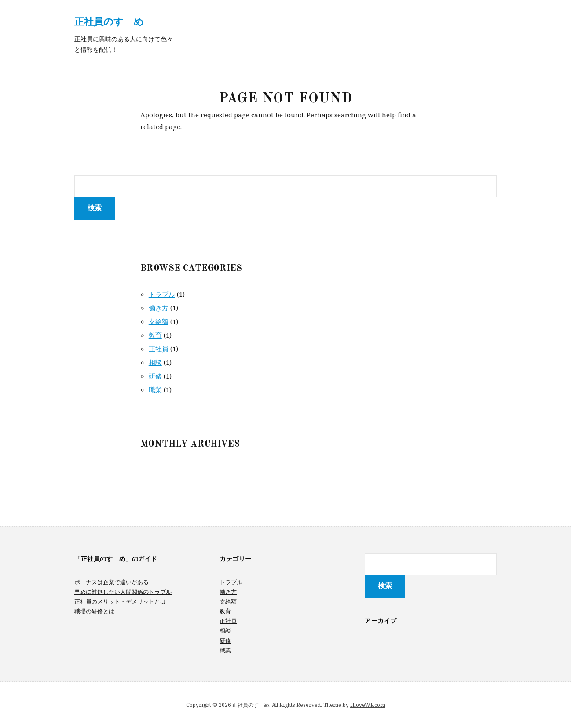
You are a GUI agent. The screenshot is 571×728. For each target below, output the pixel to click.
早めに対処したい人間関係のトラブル (123, 592)
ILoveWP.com (368, 705)
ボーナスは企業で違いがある (112, 582)
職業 (155, 389)
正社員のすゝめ (109, 21)
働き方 (159, 308)
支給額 (159, 321)
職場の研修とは (94, 611)
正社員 (159, 349)
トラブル (162, 294)
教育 (155, 335)
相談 (155, 362)
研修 (155, 376)
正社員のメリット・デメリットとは (120, 601)
